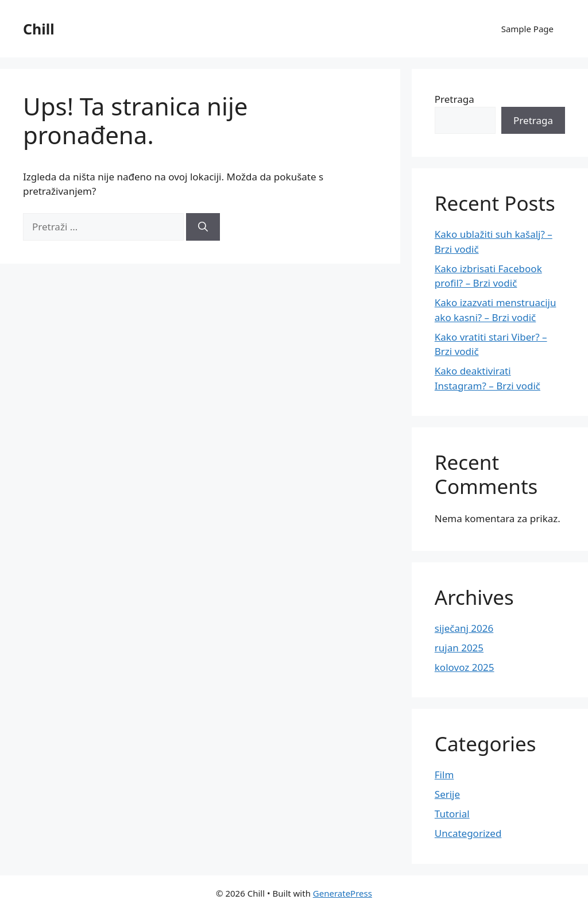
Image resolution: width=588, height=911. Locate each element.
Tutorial (452, 814)
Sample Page (527, 29)
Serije (447, 794)
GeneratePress (343, 893)
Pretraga (454, 99)
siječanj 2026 (464, 628)
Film (444, 775)
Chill (39, 29)
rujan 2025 (459, 648)
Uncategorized (468, 833)
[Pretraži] (203, 227)
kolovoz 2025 (465, 667)
